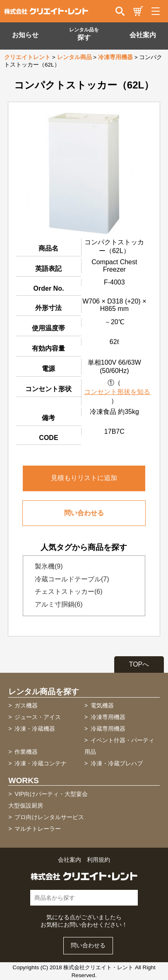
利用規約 (98, 860)
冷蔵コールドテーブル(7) (70, 579)
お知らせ (25, 35)
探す (84, 34)
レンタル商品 (74, 57)
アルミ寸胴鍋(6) (56, 604)
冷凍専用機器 (115, 57)
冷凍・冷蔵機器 (35, 729)
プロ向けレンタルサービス (49, 817)
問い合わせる (84, 513)
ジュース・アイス (38, 717)
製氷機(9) (46, 566)
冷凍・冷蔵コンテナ (41, 763)
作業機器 (26, 752)
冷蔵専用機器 (108, 729)
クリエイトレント (27, 57)
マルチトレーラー (38, 829)
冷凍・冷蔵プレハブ (117, 763)
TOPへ (139, 664)
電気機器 (102, 705)
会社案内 (143, 35)
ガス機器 (26, 705)
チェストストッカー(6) (66, 592)
